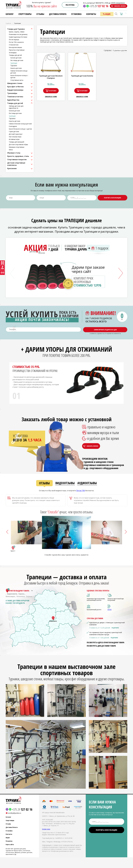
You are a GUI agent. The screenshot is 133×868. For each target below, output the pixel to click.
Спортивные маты (17, 80)
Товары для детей (15, 55)
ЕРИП (110, 610)
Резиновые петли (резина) (18, 34)
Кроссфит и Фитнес (16, 87)
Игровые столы (14, 153)
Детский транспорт (16, 134)
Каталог (10, 14)
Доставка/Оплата (58, 14)
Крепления (12, 168)
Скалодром (13, 126)
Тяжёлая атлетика (15, 97)
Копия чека (46, 829)
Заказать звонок (120, 6)
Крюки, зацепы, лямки (17, 32)
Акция (108, 14)
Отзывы (40, 14)
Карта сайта (10, 844)
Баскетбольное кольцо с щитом (20, 129)
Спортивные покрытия (17, 160)
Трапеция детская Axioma (82, 76)
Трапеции (14, 63)
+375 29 (99, 6)
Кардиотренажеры (15, 90)
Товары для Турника (16, 29)
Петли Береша (14, 40)
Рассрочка (70, 5)
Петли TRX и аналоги (16, 42)
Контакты (91, 14)
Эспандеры (13, 53)
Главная (8, 23)
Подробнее (115, 628)
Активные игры (14, 139)
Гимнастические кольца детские (20, 124)
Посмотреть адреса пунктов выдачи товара (106, 642)
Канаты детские (16, 68)
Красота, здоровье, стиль (18, 156)
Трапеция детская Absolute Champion (51, 77)
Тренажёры (12, 93)
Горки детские (14, 131)
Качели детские (16, 58)
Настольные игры (15, 137)
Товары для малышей (16, 142)
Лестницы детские (17, 60)
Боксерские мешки (15, 47)
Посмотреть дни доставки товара (101, 646)
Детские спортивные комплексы (16, 164)
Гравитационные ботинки (18, 37)
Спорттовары (25, 14)
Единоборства (13, 100)
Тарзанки (14, 66)
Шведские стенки (15, 83)
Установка (76, 14)
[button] (121, 273)
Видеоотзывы (65, 483)
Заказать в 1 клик (51, 97)
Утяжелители (14, 45)
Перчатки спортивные (17, 50)
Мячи (11, 150)
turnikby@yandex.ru (15, 813)
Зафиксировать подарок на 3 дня (105, 330)
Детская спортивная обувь (18, 144)
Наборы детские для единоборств (16, 107)
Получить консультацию (113, 198)
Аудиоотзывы (87, 483)
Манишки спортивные (17, 147)
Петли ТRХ (81, 491)
